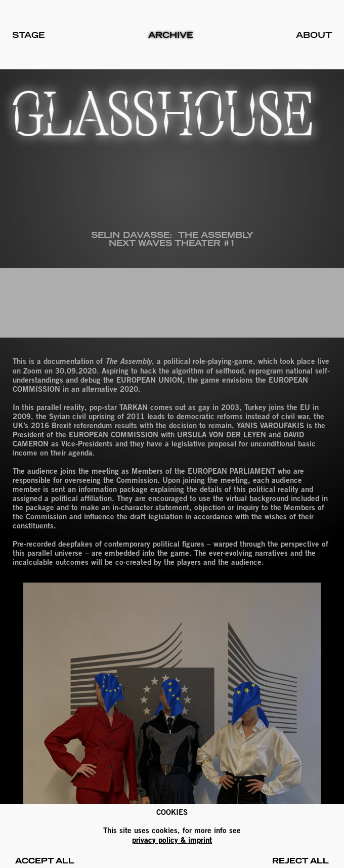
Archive (170, 35)
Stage (28, 35)
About (314, 35)
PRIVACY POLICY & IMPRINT (172, 840)
